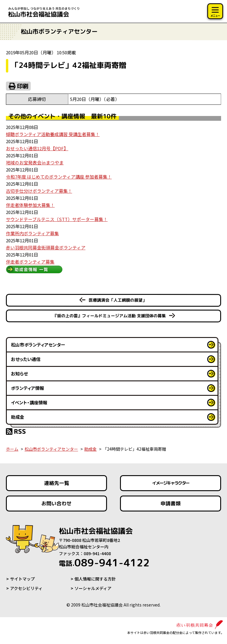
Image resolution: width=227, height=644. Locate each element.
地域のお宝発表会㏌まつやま (35, 162)
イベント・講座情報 (29, 402)
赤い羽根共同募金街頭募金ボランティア (46, 247)
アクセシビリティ (26, 588)
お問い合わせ (56, 503)
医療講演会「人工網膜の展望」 (118, 300)
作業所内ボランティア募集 (32, 233)
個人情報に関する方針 (95, 579)
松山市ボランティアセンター (38, 345)
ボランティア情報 (27, 388)
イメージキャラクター (171, 483)
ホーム (12, 449)
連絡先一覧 (57, 483)
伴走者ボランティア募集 (30, 262)
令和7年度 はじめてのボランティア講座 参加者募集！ (59, 177)
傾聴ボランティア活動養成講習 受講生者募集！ (53, 134)
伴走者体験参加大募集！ (30, 205)
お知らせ (19, 374)
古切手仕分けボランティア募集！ (39, 191)
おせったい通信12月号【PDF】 (37, 148)
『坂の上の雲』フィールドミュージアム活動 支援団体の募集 (109, 316)
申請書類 (171, 503)
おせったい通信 (26, 359)
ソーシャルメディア (93, 588)
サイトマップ (22, 579)
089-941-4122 (104, 563)
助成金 (18, 417)
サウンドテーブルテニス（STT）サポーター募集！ (57, 219)
